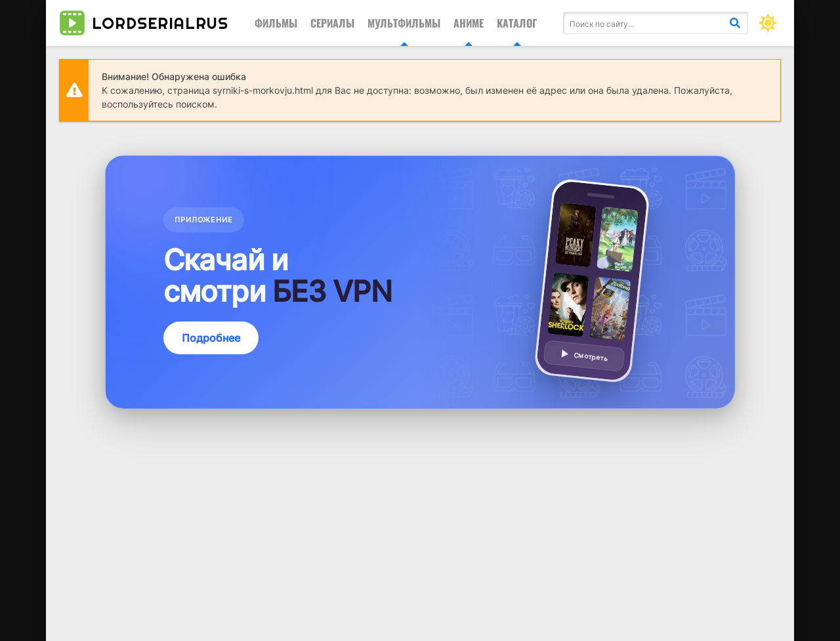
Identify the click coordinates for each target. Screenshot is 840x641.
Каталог (517, 23)
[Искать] (735, 23)
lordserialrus (144, 23)
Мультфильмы (404, 23)
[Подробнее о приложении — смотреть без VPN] (420, 282)
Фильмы (276, 23)
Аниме (469, 23)
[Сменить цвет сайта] (768, 23)
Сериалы (332, 23)
